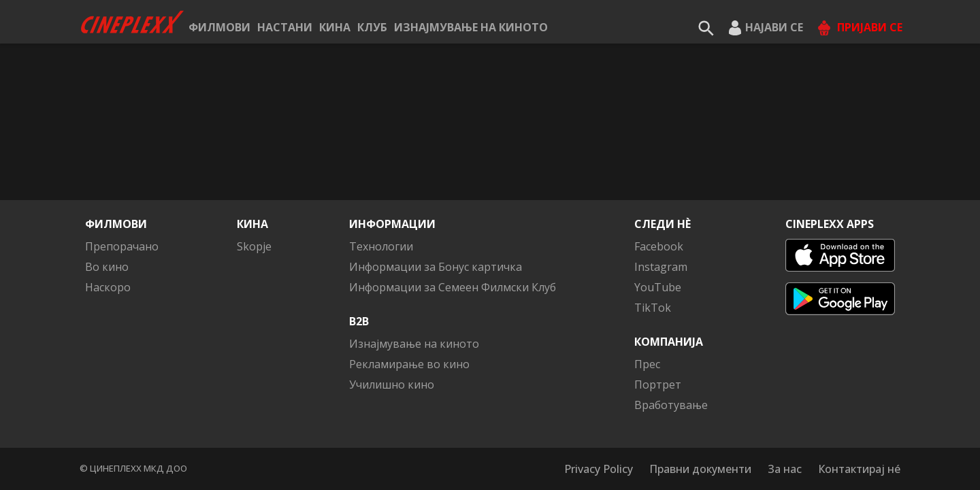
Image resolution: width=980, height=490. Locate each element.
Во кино (107, 267)
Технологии (381, 246)
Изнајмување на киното (471, 27)
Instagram (661, 267)
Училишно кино (392, 385)
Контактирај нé (859, 469)
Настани (285, 27)
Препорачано (122, 246)
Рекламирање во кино (409, 364)
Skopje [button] (254, 246)
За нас (785, 469)
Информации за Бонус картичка (436, 267)
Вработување (671, 405)
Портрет (658, 385)
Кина (335, 27)
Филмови (219, 27)
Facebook (659, 246)
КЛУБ (372, 27)
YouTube (658, 287)
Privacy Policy (599, 469)
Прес (647, 364)
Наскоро (108, 287)
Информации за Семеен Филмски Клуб (453, 287)
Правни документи (700, 469)
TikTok (653, 308)
